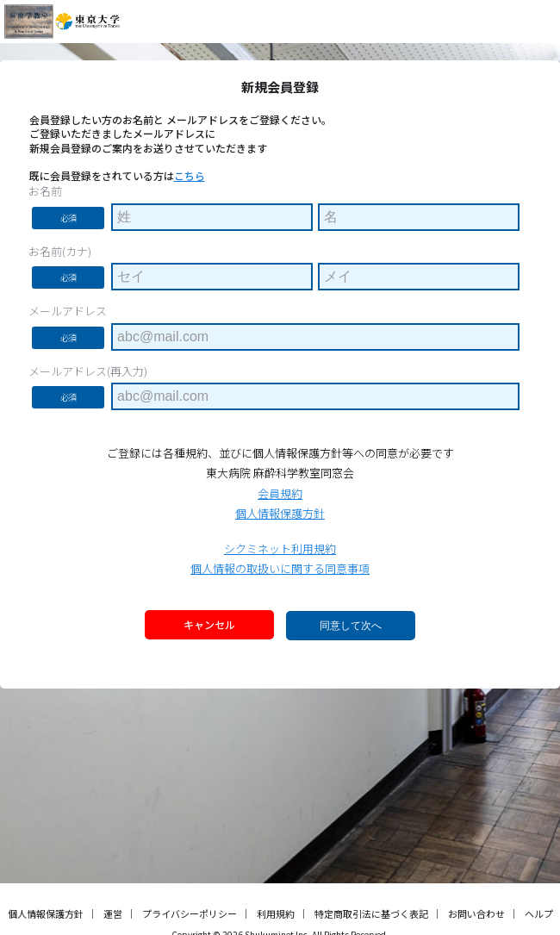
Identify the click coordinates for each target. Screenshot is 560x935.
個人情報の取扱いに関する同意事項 (280, 568)
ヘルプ (539, 913)
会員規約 (280, 493)
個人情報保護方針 (280, 513)
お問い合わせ (476, 913)
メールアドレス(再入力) (88, 371)
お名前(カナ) (60, 252)
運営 (113, 913)
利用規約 (276, 913)
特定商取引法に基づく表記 (371, 913)
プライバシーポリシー (190, 913)
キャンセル (209, 624)
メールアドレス (68, 311)
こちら (190, 175)
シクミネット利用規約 (280, 549)
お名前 (45, 191)
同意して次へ (351, 626)
